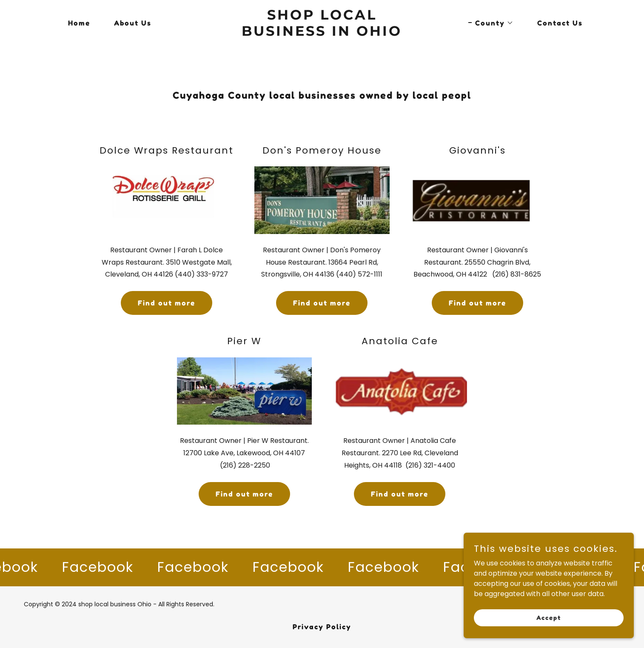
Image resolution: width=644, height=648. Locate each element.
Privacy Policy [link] (322, 627)
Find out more (167, 303)
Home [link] (79, 23)
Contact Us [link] (560, 23)
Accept (549, 624)
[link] (322, 33)
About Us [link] (133, 23)
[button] (491, 23)
